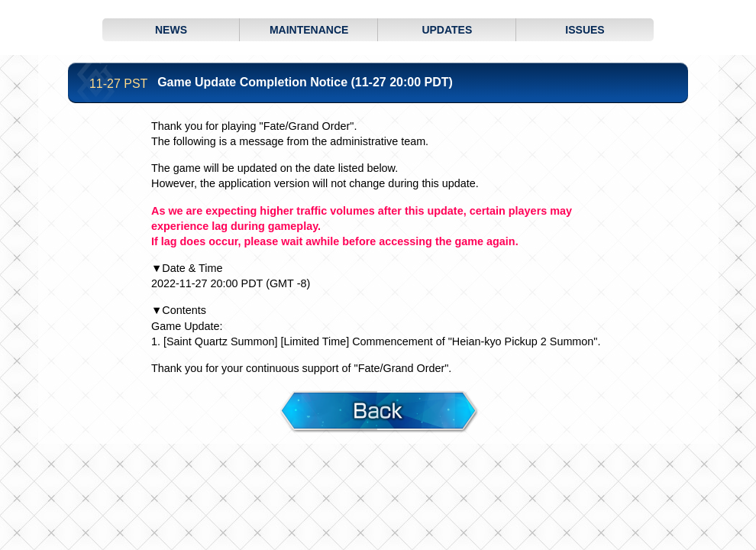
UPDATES (447, 30)
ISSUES (585, 30)
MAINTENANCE (309, 30)
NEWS (171, 30)
